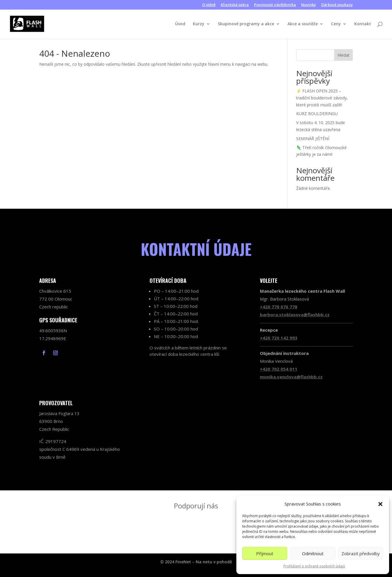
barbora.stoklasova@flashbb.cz (295, 315)
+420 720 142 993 (279, 338)
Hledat (344, 55)
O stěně (209, 5)
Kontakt (363, 24)
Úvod (180, 24)
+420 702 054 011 (279, 369)
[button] (380, 504)
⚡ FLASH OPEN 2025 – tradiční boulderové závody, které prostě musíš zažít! (322, 98)
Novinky (309, 5)
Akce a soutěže (303, 24)
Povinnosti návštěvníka (275, 5)
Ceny (336, 24)
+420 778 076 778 (279, 307)
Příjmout (265, 553)
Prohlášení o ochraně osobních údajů (314, 566)
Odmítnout (313, 553)
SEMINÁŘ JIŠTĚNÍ (313, 139)
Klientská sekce (235, 5)
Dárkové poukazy (337, 5)
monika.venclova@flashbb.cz (291, 377)
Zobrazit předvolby (361, 553)
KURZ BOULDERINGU (317, 114)
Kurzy (199, 24)
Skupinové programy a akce (246, 24)
